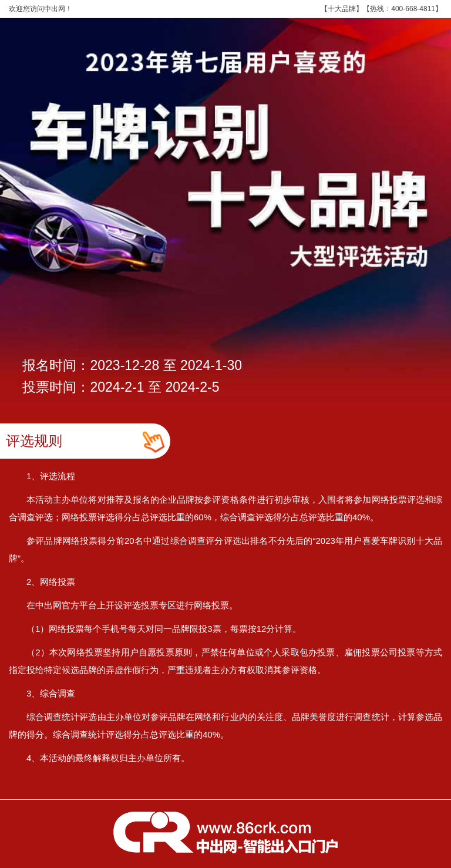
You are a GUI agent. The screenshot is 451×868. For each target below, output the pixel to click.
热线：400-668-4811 (403, 9)
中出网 (55, 9)
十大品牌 (342, 9)
